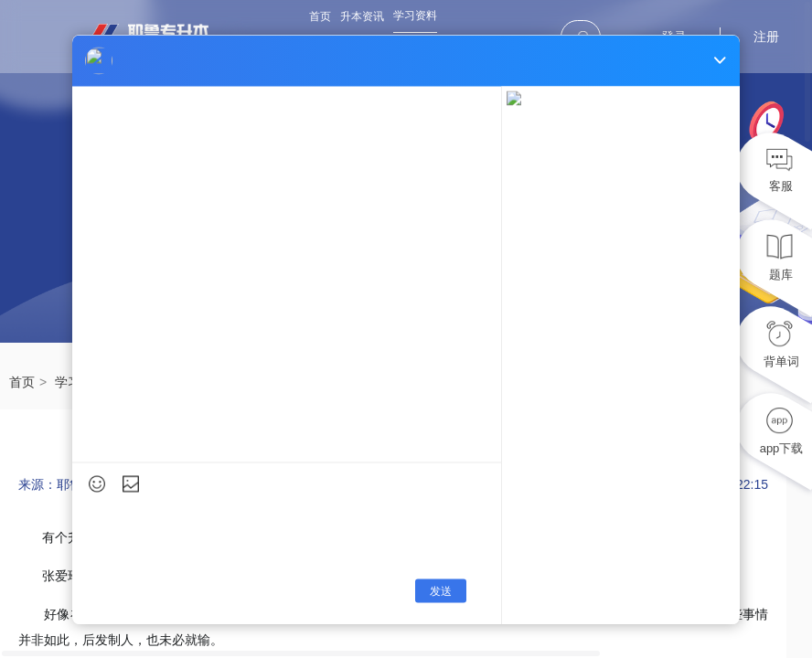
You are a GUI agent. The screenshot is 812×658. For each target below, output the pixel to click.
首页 (320, 16)
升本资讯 (362, 16)
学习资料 (415, 16)
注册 (766, 37)
